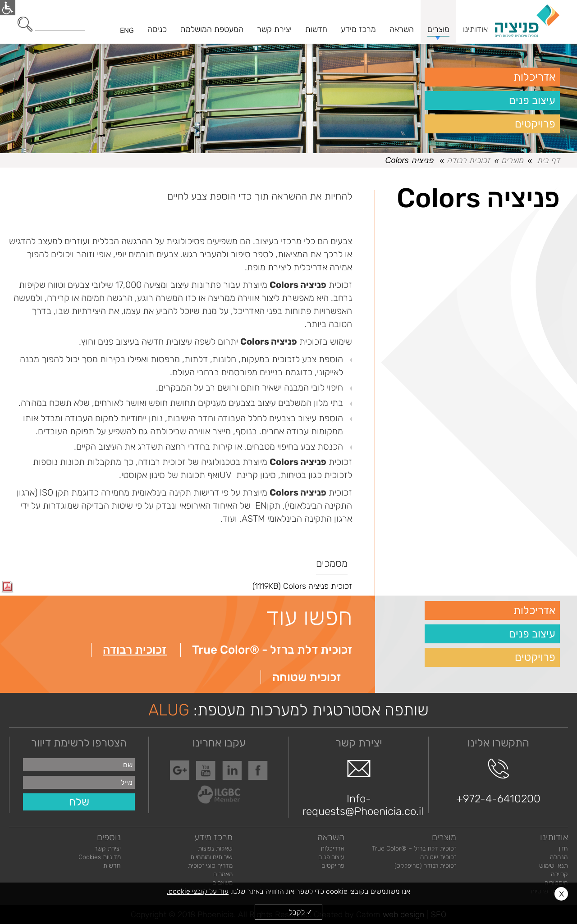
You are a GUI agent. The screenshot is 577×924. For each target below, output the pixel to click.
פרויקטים (535, 124)
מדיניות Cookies (100, 857)
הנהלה (559, 857)
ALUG (169, 710)
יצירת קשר (108, 849)
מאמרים (223, 874)
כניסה (157, 29)
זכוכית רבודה (468, 160)
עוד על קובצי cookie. (198, 891)
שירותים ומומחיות (211, 857)
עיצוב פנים (532, 100)
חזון (563, 849)
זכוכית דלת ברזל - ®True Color (272, 650)
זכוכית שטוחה (307, 677)
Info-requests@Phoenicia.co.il (359, 788)
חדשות (112, 866)
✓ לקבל (301, 912)
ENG (127, 30)
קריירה (559, 874)
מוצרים (512, 160)
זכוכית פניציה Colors (176, 586)
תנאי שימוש (554, 866)
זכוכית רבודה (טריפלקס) (425, 866)
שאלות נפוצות (215, 849)
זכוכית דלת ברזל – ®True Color (414, 849)
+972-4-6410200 (498, 782)
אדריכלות (534, 77)
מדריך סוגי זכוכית (210, 866)
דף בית (548, 160)
